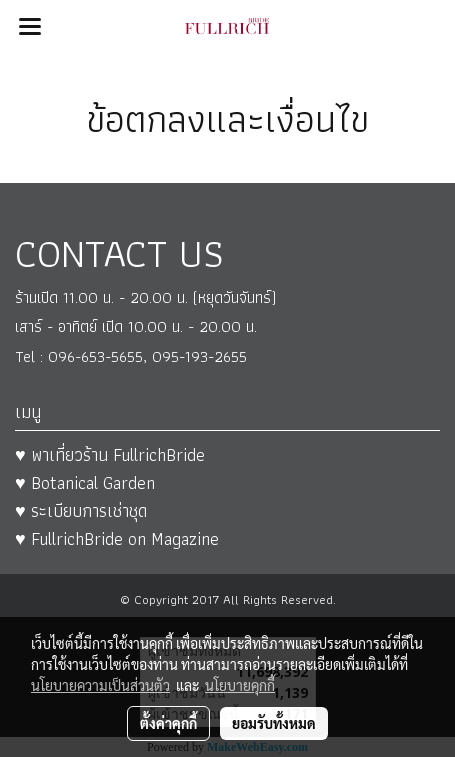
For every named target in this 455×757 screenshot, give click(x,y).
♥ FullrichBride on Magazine (117, 538)
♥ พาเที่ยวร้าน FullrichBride (110, 454)
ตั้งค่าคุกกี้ (168, 723)
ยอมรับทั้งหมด (274, 723)
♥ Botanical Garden (85, 482)
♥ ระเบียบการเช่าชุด (81, 510)
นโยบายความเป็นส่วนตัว (100, 685)
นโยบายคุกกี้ (240, 685)
